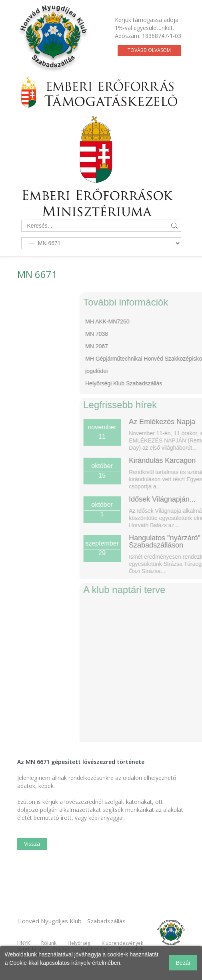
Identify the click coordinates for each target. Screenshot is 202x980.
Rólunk (49, 943)
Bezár (183, 963)
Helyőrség (79, 943)
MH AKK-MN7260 (137, 321)
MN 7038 (127, 334)
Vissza (32, 844)
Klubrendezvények (122, 943)
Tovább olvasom (149, 50)
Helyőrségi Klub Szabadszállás (154, 383)
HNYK (24, 943)
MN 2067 (127, 346)
